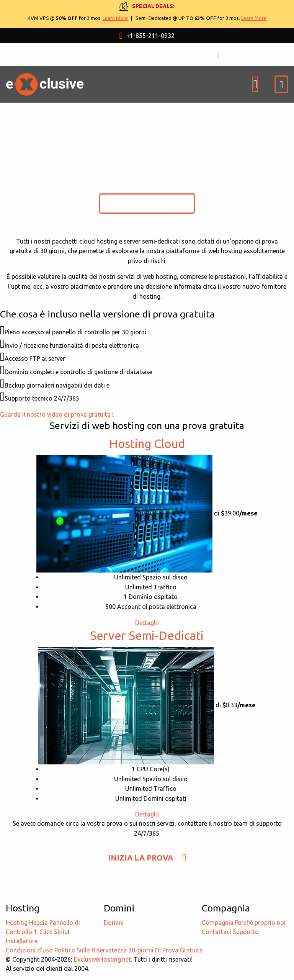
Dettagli (147, 623)
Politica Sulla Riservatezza (91, 950)
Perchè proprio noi (260, 923)
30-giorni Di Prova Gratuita (166, 950)
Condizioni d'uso (29, 950)
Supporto (246, 932)
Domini (114, 923)
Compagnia (218, 923)
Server (147, 636)
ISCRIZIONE (242, 55)
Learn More (115, 18)
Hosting (147, 444)
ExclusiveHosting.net (102, 959)
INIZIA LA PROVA (147, 203)
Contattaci (216, 932)
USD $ (99, 55)
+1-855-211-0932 (147, 36)
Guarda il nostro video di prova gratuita (57, 414)
